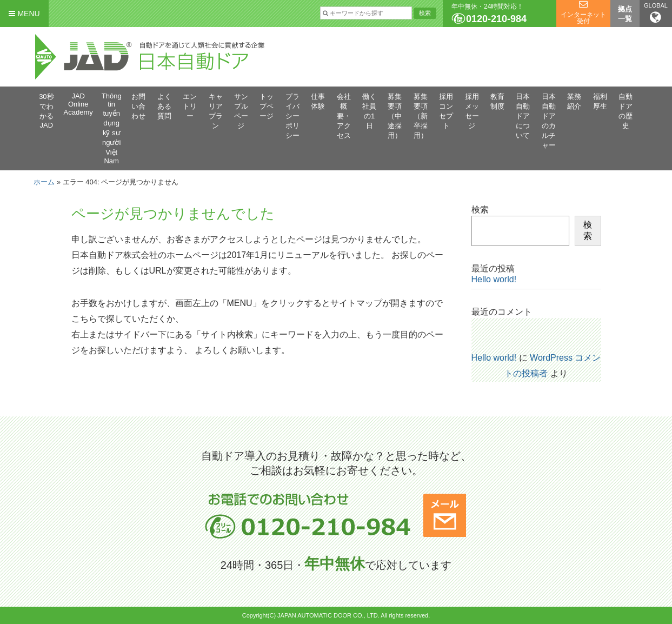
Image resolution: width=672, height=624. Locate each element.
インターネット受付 (583, 18)
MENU (24, 14)
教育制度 (497, 101)
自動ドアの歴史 (626, 111)
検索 (480, 210)
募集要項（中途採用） (395, 116)
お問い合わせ (138, 106)
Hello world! (494, 279)
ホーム (44, 182)
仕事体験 (318, 101)
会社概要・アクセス (344, 116)
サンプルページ (241, 111)
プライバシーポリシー (292, 116)
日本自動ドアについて (523, 116)
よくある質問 (164, 106)
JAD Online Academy (78, 104)
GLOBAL (656, 13)
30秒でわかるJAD (46, 111)
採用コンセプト (446, 111)
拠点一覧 (625, 14)
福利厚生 (600, 101)
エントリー (190, 106)
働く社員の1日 (369, 111)
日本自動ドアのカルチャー (549, 121)
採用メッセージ (472, 111)
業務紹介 (574, 101)
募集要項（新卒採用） (421, 116)
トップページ (267, 106)
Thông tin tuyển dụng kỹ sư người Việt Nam (112, 128)
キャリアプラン (216, 111)
